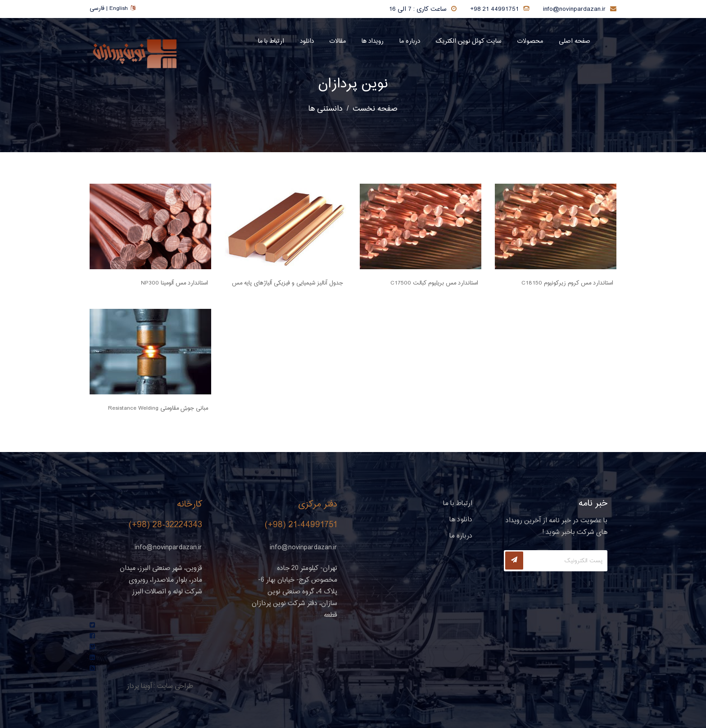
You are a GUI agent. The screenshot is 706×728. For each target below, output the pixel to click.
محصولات (530, 41)
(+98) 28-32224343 (165, 525)
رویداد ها (373, 41)
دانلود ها (461, 520)
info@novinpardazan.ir (574, 9)
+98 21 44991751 (494, 9)
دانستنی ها (326, 109)
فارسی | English (112, 9)
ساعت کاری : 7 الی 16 (418, 9)
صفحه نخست (375, 109)
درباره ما (410, 41)
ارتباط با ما (271, 41)
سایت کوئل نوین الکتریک (469, 41)
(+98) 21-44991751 (301, 525)
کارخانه (190, 504)
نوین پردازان (353, 84)
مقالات (338, 41)
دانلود (307, 41)
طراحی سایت (175, 686)
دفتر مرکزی (318, 504)
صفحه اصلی (575, 41)
